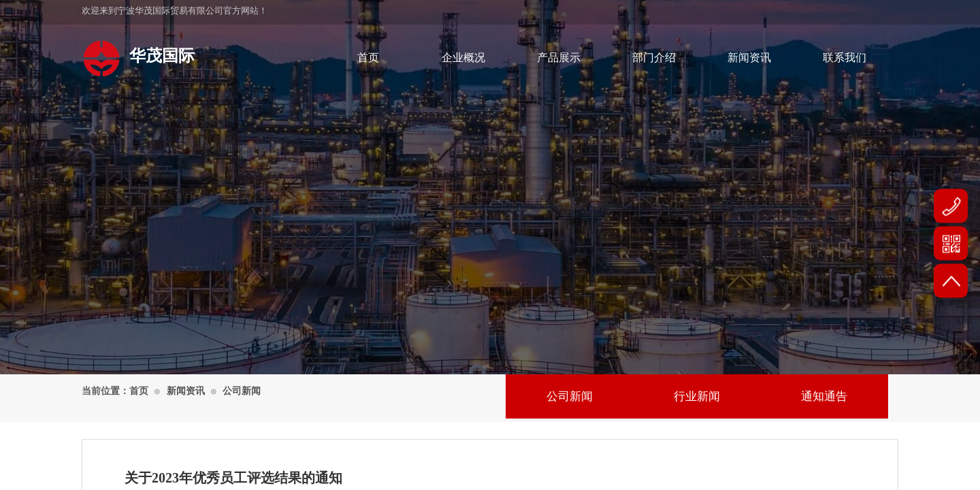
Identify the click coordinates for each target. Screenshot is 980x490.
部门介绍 (654, 58)
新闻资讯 (749, 58)
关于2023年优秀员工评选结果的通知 (233, 478)
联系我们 (845, 58)
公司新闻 (242, 391)
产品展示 (559, 58)
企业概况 (463, 58)
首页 (368, 58)
